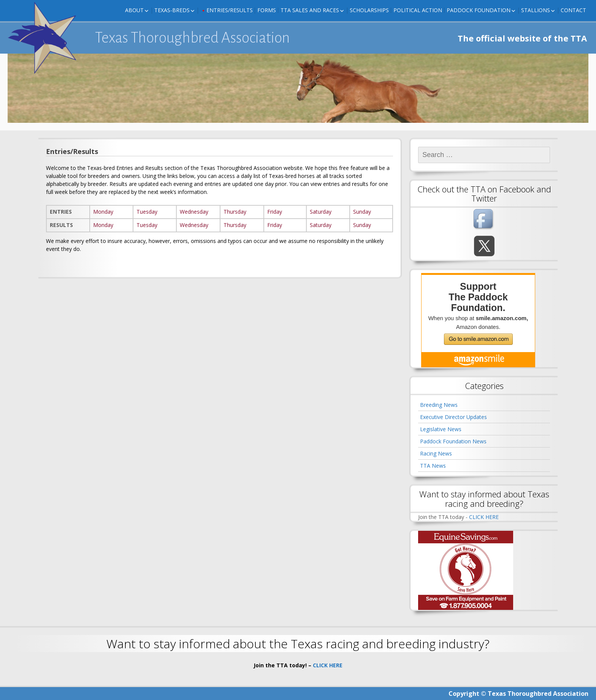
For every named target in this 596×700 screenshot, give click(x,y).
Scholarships (369, 10)
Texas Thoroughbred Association (193, 38)
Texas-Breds (172, 10)
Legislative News (441, 429)
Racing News (436, 453)
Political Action (418, 10)
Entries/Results (230, 10)
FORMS (267, 10)
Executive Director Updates (453, 417)
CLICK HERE (484, 517)
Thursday (235, 212)
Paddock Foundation (479, 10)
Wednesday (194, 212)
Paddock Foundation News (453, 441)
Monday (103, 212)
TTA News (433, 466)
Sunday (362, 212)
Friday (275, 212)
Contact (573, 10)
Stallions (536, 10)
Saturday (321, 212)
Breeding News (439, 405)
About (134, 10)
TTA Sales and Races (310, 10)
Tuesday (147, 212)
